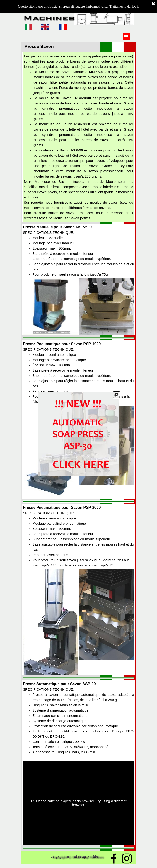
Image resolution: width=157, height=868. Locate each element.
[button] (50, 278)
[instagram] (127, 859)
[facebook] (114, 859)
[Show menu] (126, 37)
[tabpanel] (78, 137)
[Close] (117, 395)
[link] (79, 434)
